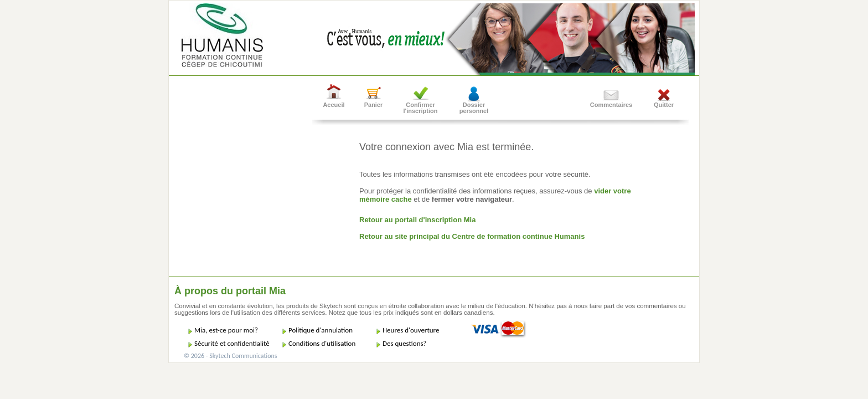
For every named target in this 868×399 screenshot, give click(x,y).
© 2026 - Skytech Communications (230, 356)
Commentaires (611, 105)
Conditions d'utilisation (322, 343)
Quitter (664, 105)
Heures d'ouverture (411, 330)
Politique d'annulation (321, 330)
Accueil (334, 105)
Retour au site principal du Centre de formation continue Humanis (472, 236)
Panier (374, 105)
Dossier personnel (474, 108)
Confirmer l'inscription (421, 108)
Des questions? (405, 343)
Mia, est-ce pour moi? (226, 330)
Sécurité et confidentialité (232, 343)
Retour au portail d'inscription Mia (417, 220)
